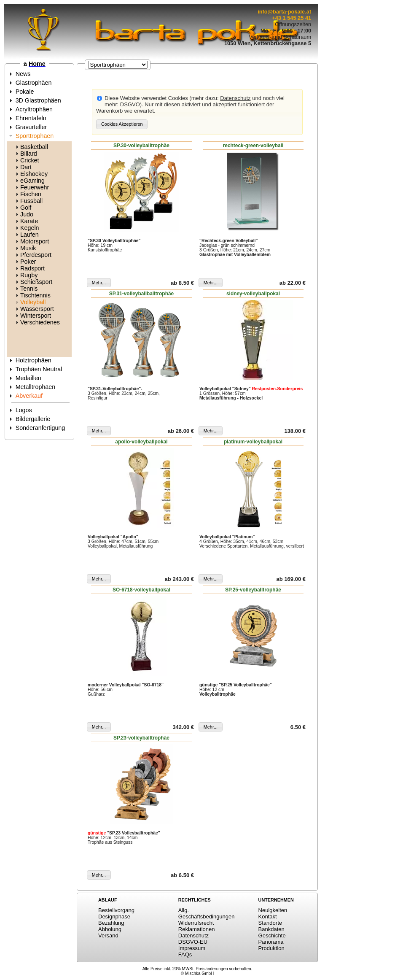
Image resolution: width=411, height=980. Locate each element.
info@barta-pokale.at (284, 12)
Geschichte (272, 935)
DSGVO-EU (193, 942)
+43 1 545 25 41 (291, 18)
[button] (122, 124)
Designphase (114, 917)
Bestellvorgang (116, 910)
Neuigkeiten (273, 910)
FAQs (185, 954)
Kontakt (268, 917)
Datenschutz (235, 98)
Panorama (271, 942)
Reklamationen (197, 929)
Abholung (110, 929)
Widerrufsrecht (196, 923)
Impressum (192, 948)
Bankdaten (271, 929)
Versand (108, 935)
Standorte (270, 923)
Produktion (271, 948)
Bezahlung (111, 923)
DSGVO (130, 104)
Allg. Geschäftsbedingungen (207, 913)
